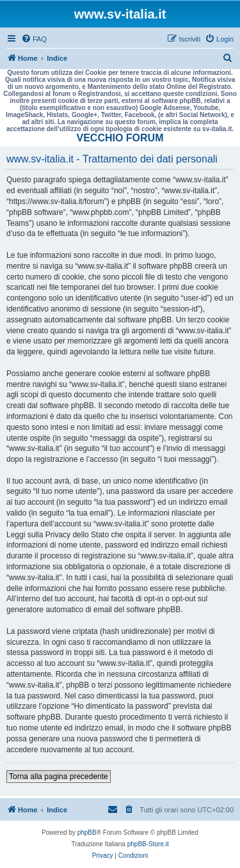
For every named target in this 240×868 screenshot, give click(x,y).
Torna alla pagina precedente (59, 777)
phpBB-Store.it (148, 844)
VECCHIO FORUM (120, 138)
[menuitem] (34, 39)
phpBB (87, 832)
